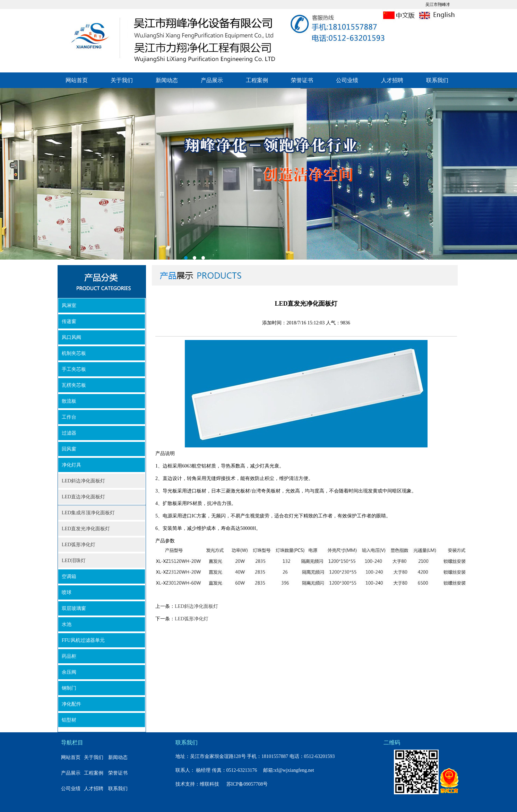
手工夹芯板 (74, 369)
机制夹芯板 (74, 353)
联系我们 (437, 80)
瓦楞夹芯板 (74, 385)
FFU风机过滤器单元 (83, 640)
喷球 (67, 592)
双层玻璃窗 (74, 608)
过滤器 (69, 433)
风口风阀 (71, 337)
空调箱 (69, 577)
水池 (67, 624)
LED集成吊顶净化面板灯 (88, 513)
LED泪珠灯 (74, 561)
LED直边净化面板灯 (83, 497)
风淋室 (69, 305)
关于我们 (122, 80)
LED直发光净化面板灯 (86, 529)
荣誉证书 (302, 80)
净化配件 (71, 704)
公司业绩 (347, 80)
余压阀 (69, 672)
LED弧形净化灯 (79, 545)
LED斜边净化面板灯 (83, 481)
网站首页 (77, 80)
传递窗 (69, 321)
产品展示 (212, 80)
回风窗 (69, 449)
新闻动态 (167, 80)
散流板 (69, 401)
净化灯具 (71, 465)
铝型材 (69, 720)
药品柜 (69, 656)
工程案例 (257, 80)
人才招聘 (392, 80)
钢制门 (69, 688)
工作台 (69, 417)
